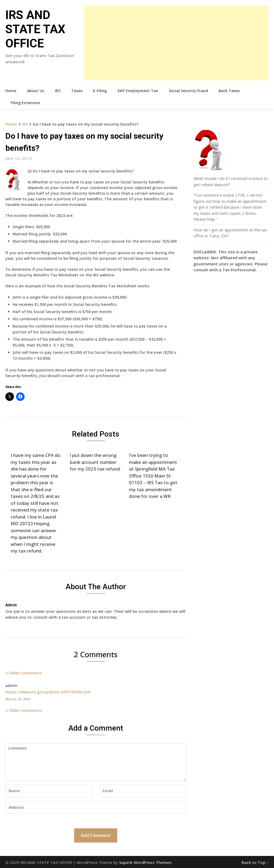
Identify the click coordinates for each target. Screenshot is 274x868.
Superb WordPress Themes (145, 862)
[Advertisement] (176, 43)
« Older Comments (24, 673)
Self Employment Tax (138, 91)
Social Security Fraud (188, 91)
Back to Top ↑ (255, 862)
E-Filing (100, 91)
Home (11, 91)
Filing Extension (25, 103)
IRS (58, 91)
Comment (96, 762)
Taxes (77, 91)
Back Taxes (229, 91)
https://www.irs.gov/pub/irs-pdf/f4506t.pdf (48, 692)
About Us (36, 91)
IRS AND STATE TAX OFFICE (35, 29)
